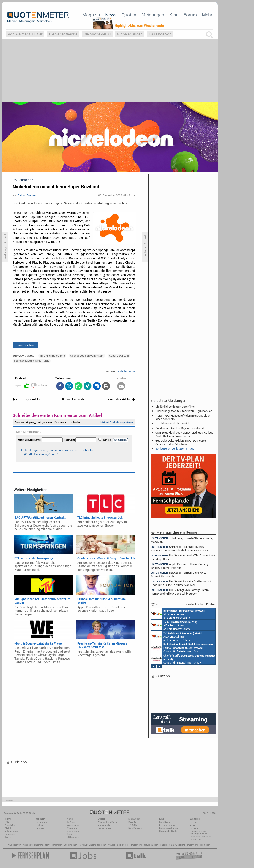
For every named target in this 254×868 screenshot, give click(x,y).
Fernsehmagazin (41, 845)
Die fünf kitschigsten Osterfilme (175, 407)
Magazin (91, 15)
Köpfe (70, 834)
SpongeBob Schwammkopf (87, 356)
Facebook (10, 834)
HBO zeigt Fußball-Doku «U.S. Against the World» (178, 574)
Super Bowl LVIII (119, 356)
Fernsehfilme (136, 845)
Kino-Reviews (135, 828)
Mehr (207, 15)
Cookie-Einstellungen (201, 837)
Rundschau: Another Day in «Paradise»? (180, 428)
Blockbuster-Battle (168, 831)
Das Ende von (160, 34)
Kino (174, 15)
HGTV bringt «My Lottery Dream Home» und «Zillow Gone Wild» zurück (180, 592)
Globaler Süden (130, 34)
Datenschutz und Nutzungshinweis (199, 832)
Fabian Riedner (27, 195)
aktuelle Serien (151, 845)
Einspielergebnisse (168, 828)
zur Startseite (73, 399)
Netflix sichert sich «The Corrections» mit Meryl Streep (183, 557)
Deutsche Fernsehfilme (187, 845)
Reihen (39, 825)
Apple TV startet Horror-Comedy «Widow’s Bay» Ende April (180, 566)
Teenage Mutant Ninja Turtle (32, 361)
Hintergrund (42, 822)
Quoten (129, 15)
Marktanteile (104, 825)
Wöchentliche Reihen (108, 822)
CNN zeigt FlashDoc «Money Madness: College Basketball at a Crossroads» (184, 434)
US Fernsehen (70, 845)
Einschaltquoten (97, 845)
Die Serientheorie (63, 34)
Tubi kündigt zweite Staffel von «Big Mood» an (184, 411)
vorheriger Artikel (27, 399)
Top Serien (205, 845)
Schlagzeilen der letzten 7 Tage (175, 448)
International (73, 831)
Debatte (132, 822)
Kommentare (25, 345)
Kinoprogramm (167, 845)
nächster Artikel (122, 399)
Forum (190, 15)
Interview (40, 828)
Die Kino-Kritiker (167, 825)
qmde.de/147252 (126, 371)
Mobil (8, 828)
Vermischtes (73, 825)
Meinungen (153, 15)
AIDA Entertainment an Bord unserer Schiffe (178, 614)
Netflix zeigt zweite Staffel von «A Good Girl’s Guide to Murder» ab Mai (181, 583)
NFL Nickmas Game (52, 356)
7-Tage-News (11, 831)
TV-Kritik (132, 825)
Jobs (193, 825)
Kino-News (164, 822)
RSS (7, 822)
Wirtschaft (72, 828)
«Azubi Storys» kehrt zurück (173, 423)
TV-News (71, 822)
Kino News (14, 845)
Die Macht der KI (97, 34)
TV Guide (111, 845)
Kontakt (194, 828)
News (111, 15)
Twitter (8, 837)
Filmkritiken (56, 845)
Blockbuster (122, 845)
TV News (83, 845)
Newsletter (10, 825)
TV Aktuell (26, 845)
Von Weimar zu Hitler (25, 34)
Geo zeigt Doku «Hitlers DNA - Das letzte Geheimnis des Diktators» (181, 442)
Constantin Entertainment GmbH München (182, 648)
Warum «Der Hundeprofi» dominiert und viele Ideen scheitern (182, 417)
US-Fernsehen (74, 837)
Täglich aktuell (105, 828)
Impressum (196, 840)
